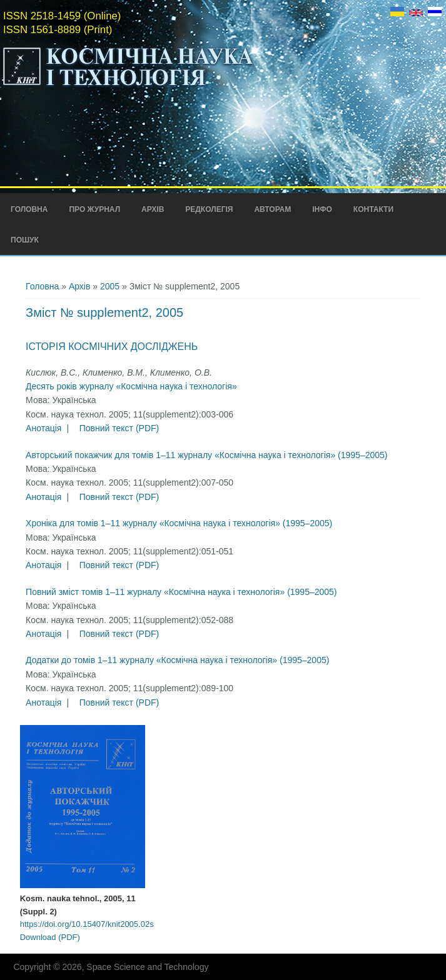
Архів (153, 209)
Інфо (322, 209)
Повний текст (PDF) (119, 428)
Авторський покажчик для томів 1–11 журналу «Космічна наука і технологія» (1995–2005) (206, 455)
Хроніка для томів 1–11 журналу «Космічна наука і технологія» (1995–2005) (179, 523)
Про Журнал (94, 209)
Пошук (25, 240)
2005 (110, 286)
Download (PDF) (50, 937)
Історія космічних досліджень (112, 347)
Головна (29, 209)
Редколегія (209, 209)
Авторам (272, 209)
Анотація (43, 428)
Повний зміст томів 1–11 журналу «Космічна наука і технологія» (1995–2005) (181, 592)
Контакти (373, 209)
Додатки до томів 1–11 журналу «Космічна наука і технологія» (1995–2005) (177, 660)
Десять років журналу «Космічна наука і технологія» (131, 386)
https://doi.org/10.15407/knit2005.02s (87, 924)
